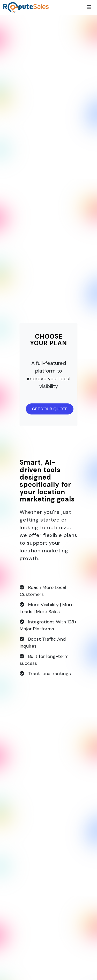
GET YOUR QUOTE (50, 409)
